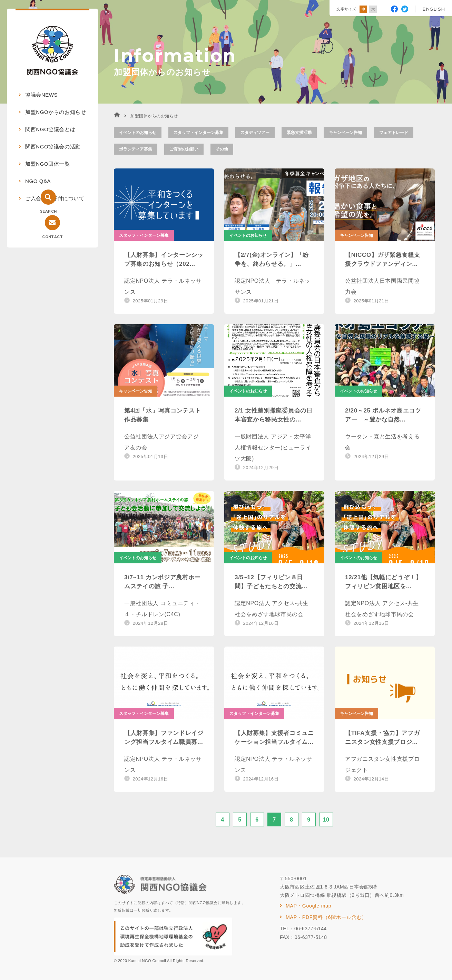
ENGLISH (434, 9)
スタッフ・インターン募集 (198, 133)
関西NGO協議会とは (50, 129)
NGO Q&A (38, 181)
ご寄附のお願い (184, 149)
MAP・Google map (308, 906)
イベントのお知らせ (138, 133)
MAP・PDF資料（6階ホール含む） (326, 917)
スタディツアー (255, 133)
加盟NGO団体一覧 (48, 164)
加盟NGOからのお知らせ (56, 112)
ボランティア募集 (136, 149)
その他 (222, 149)
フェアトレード (394, 133)
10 (326, 820)
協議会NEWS (41, 95)
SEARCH (48, 211)
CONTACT (52, 237)
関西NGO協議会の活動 (53, 147)
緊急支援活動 (299, 133)
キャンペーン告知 (345, 133)
